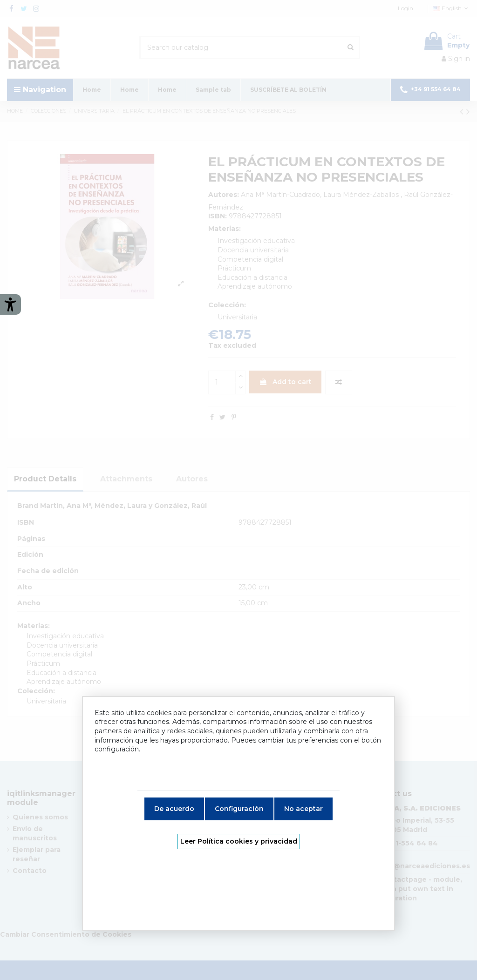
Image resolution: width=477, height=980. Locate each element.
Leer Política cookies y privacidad (239, 841)
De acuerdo (174, 809)
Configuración (239, 809)
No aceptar (303, 809)
